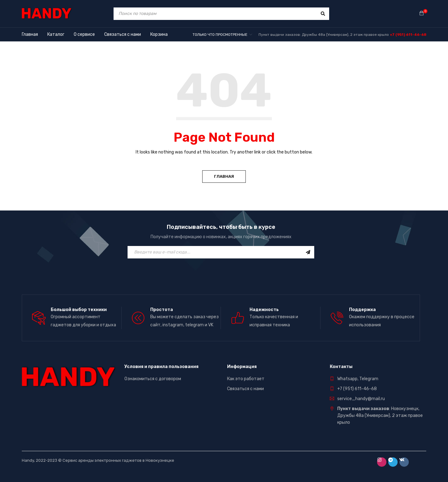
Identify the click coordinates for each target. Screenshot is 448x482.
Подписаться (308, 252)
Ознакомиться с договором (153, 379)
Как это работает (246, 379)
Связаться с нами (245, 389)
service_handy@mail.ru (361, 399)
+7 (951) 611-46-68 (408, 35)
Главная (224, 176)
